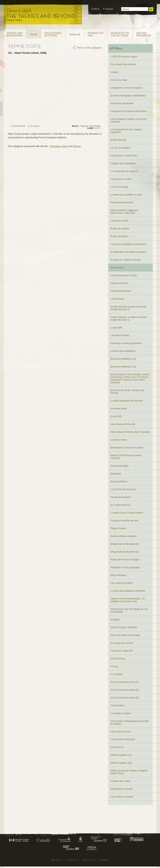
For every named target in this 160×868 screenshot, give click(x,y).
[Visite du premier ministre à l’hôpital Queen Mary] (129, 772)
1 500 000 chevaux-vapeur (124, 57)
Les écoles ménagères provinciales (128, 244)
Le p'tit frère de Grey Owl (123, 489)
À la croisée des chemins (123, 64)
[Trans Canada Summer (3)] (125, 698)
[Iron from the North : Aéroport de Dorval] (127, 392)
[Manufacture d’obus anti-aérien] (127, 448)
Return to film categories (89, 48)
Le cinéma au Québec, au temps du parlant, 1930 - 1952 (43, 13)
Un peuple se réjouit (121, 713)
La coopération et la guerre (124, 171)
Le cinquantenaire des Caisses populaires (126, 131)
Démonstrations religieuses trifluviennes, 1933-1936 (124, 212)
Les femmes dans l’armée (124, 275)
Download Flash (19, 126)
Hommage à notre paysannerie (126, 343)
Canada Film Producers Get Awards (129, 111)
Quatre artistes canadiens (124, 536)
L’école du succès (120, 221)
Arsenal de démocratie (122, 103)
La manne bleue (119, 440)
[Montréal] (116, 474)
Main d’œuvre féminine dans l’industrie (130, 432)
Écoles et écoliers (120, 236)
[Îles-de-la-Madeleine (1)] (123, 359)
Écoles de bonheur (120, 229)
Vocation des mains (121, 781)
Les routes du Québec (122, 583)
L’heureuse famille (120, 335)
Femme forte (117, 268)
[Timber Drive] (118, 659)
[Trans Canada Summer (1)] (125, 682)
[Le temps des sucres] (122, 643)
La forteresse (117, 299)
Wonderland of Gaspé (122, 789)
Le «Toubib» (117, 674)
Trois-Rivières (118, 706)
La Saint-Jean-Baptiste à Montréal (128, 591)
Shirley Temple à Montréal (124, 627)
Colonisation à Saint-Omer (124, 156)
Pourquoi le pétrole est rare (124, 521)
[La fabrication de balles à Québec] (128, 252)
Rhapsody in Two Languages (125, 567)
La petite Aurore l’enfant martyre (127, 513)
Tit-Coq (114, 666)
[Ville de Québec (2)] (121, 763)
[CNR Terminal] (118, 140)
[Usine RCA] (117, 747)
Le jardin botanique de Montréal (127, 401)
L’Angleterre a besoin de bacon (126, 88)
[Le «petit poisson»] (121, 505)
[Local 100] (116, 416)
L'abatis (115, 72)
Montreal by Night (120, 466)
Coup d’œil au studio (121, 179)
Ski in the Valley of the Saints (125, 635)
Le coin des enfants (121, 148)
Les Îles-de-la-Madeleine (123, 351)
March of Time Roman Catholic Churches (126, 457)
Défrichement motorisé (122, 202)
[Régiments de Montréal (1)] (125, 544)
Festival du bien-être (121, 291)
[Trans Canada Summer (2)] (125, 690)
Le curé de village (120, 187)
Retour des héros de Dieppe (125, 560)
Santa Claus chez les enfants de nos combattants (129, 610)
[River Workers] (118, 575)
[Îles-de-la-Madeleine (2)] (123, 367)
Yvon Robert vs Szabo (122, 797)
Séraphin (115, 620)
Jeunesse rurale (119, 409)
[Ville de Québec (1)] (121, 755)
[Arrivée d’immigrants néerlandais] (128, 96)
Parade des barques (121, 497)
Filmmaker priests (59, 146)
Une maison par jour (121, 732)
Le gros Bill (116, 328)
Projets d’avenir (119, 528)
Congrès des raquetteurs (123, 163)
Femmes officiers (119, 283)
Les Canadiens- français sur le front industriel (129, 120)
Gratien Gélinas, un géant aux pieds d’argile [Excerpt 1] (129, 318)
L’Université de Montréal (123, 739)
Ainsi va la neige (119, 80)
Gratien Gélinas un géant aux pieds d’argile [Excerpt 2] (129, 308)
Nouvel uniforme (119, 482)
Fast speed (34, 126)
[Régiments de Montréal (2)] (125, 552)
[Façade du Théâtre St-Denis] (126, 260)
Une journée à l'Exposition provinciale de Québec (130, 722)
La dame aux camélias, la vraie (126, 195)
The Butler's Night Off (121, 651)
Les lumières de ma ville (123, 424)
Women (77, 146)
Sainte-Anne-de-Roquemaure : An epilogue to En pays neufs (128, 600)
